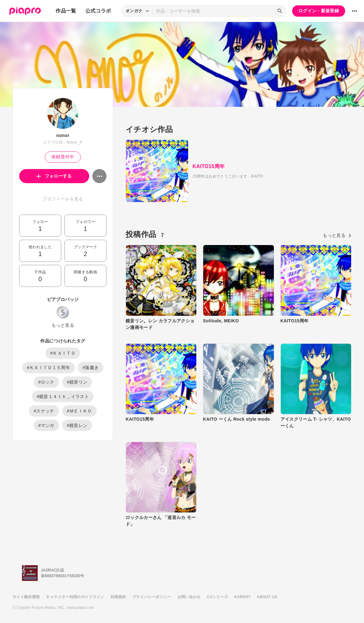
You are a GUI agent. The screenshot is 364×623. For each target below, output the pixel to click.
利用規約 (118, 597)
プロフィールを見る (63, 199)
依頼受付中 (63, 157)
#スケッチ (44, 411)
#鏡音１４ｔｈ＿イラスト (63, 396)
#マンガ (46, 425)
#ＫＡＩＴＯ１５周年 (49, 368)
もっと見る (63, 325)
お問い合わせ (189, 597)
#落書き (91, 368)
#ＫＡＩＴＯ (63, 353)
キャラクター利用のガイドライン (75, 597)
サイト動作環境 (26, 597)
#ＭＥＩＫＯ (79, 411)
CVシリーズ (217, 597)
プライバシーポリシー (152, 597)
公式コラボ (98, 11)
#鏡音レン (77, 425)
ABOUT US (267, 597)
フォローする (54, 176)
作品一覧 (66, 11)
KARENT (242, 597)
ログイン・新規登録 (319, 11)
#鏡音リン (77, 382)
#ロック (46, 382)
